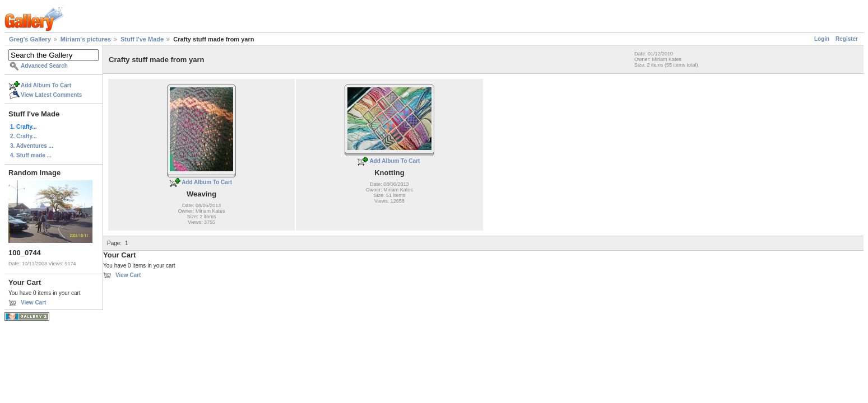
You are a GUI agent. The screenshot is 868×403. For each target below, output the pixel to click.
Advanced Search (44, 66)
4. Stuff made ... (31, 155)
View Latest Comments (51, 95)
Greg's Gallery (30, 39)
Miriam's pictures (86, 39)
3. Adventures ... (32, 146)
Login (822, 39)
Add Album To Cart (46, 85)
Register (847, 39)
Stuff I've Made (142, 39)
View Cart (33, 303)
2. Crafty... (24, 136)
